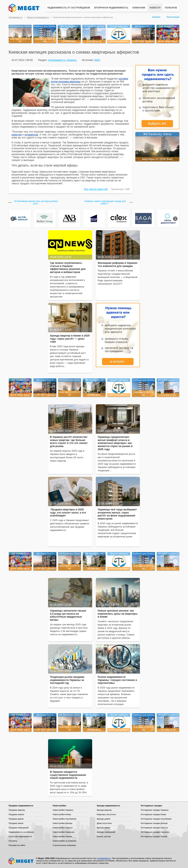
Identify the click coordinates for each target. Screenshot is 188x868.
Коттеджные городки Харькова (155, 832)
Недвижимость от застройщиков (69, 8)
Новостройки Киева (62, 814)
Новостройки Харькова (63, 832)
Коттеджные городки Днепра (154, 823)
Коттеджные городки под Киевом (156, 819)
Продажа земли (16, 823)
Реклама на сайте (17, 845)
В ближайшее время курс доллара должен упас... (36, 202)
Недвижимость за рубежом (21, 832)
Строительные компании (64, 845)
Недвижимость (16, 17)
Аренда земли (103, 828)
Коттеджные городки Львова (154, 836)
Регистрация (173, 17)
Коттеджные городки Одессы (154, 828)
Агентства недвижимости (20, 836)
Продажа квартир (17, 810)
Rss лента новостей (96, 189)
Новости (155, 8)
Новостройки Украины (63, 810)
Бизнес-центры (104, 836)
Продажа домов (16, 819)
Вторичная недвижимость (111, 8)
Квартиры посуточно (106, 814)
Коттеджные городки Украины (155, 810)
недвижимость (104, 858)
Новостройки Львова (62, 836)
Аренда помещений (106, 832)
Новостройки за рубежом (64, 841)
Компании (139, 8)
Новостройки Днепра (63, 823)
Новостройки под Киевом (64, 819)
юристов (17, 135)
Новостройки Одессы (63, 828)
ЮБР (97, 60)
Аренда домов (103, 819)
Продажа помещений (19, 828)
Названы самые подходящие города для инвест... (105, 202)
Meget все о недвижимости (21, 861)
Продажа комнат (16, 814)
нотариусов (31, 135)
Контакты (13, 841)
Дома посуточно (104, 823)
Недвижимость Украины (62, 60)
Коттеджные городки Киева (153, 814)
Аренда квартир (104, 810)
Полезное (171, 8)
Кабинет (156, 17)
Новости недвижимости (38, 17)
